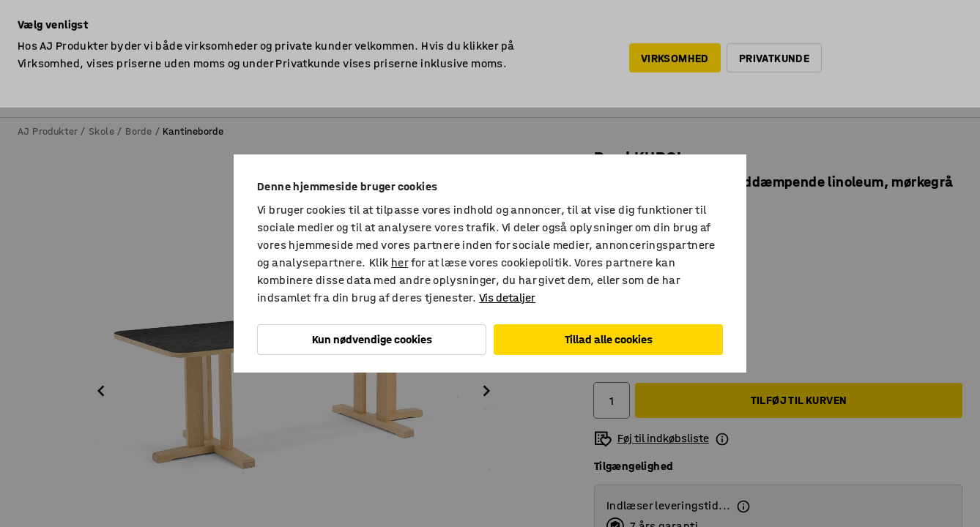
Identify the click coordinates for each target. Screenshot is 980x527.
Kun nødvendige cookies (372, 339)
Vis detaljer (507, 298)
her (400, 262)
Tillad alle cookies (609, 339)
